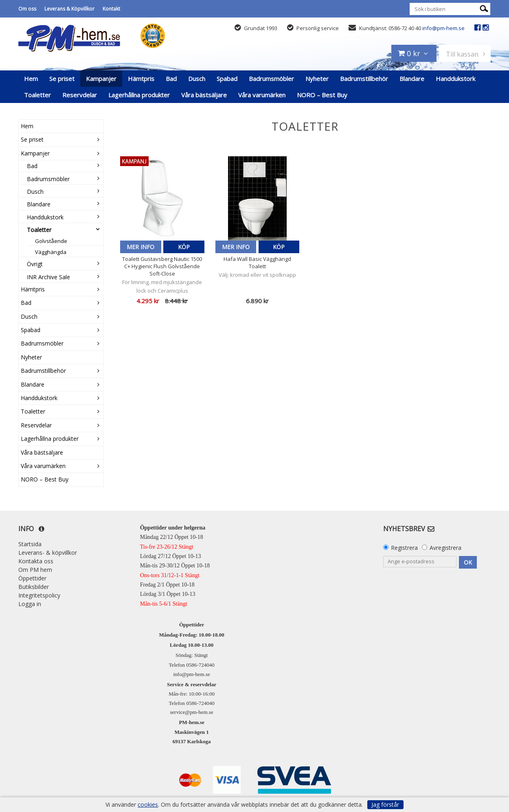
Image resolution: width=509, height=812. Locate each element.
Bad (171, 79)
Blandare (412, 79)
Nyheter (317, 79)
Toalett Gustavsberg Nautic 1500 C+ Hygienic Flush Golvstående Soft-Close (162, 266)
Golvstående (51, 241)
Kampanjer (101, 79)
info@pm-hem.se (443, 28)
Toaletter (37, 95)
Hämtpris (141, 79)
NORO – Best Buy (322, 95)
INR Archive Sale (48, 277)
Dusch (197, 79)
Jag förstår (385, 804)
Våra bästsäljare (204, 95)
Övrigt (35, 264)
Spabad (227, 79)
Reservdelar (80, 95)
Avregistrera (445, 548)
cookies (148, 805)
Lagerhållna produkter (139, 95)
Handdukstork (455, 79)
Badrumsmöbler (271, 79)
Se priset (62, 79)
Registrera (404, 548)
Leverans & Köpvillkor (69, 9)
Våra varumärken (262, 95)
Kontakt (111, 9)
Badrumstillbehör (364, 79)
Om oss (27, 9)
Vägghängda (51, 252)
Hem (31, 79)
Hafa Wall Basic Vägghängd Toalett (257, 263)
